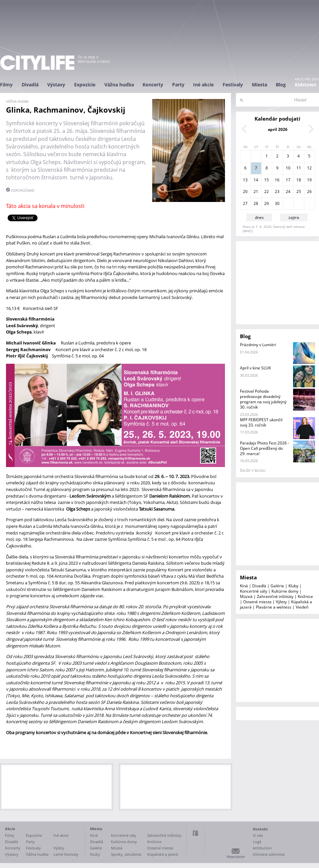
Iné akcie (203, 85)
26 (309, 192)
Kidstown (306, 85)
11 (299, 168)
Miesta (260, 85)
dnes (259, 217)
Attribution (262, 848)
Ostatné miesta (257, 602)
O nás (258, 835)
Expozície (85, 85)
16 (277, 180)
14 (256, 180)
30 (277, 203)
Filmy (6, 85)
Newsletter (236, 857)
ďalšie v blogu (253, 470)
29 (266, 203)
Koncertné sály (254, 591)
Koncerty (153, 85)
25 (299, 192)
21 (256, 192)
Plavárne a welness (274, 607)
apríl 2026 (278, 129)
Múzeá (246, 596)
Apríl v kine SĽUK (255, 368)
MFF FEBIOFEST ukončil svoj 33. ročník (261, 422)
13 (245, 180)
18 (299, 180)
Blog (281, 85)
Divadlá (30, 85)
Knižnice (305, 596)
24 (288, 192)
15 (266, 180)
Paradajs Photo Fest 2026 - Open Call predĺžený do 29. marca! (265, 448)
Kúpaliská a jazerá (162, 854)
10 (288, 168)
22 (266, 192)
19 (309, 180)
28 (256, 203)
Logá (257, 842)
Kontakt (260, 829)
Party (178, 85)
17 (288, 180)
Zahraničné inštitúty (275, 596)
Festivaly (233, 85)
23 (277, 192)
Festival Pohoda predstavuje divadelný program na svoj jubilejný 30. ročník (263, 399)
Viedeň (302, 607)
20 (245, 192)
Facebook (195, 833)
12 (309, 168)
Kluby (293, 586)
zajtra (294, 217)
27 (245, 203)
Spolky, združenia (126, 854)
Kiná (244, 586)
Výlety (281, 602)
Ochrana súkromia (269, 854)
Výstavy (56, 85)
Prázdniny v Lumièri (258, 345)
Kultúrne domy (285, 591)
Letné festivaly (66, 854)
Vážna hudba (119, 85)
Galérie (277, 586)
